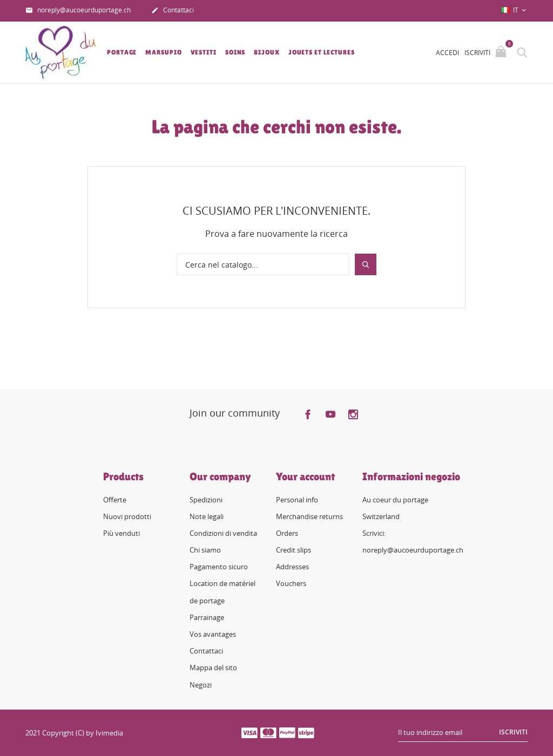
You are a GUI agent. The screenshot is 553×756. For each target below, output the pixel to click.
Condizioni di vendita (223, 533)
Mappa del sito (213, 668)
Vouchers (291, 583)
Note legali (207, 516)
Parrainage (207, 617)
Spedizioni (206, 499)
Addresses (292, 567)
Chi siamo (205, 550)
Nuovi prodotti (127, 516)
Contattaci (173, 11)
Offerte (115, 499)
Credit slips (294, 550)
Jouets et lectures (322, 52)
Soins (235, 52)
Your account (305, 476)
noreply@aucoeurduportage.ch (78, 11)
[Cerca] (263, 264)
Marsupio (163, 52)
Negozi (201, 685)
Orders (287, 533)
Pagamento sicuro (219, 567)
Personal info (297, 499)
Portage (122, 52)
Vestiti (204, 52)
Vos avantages (213, 634)
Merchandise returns (309, 516)
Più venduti (122, 533)
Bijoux (267, 52)
